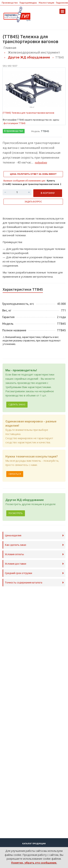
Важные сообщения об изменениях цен (24, 181)
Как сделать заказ (16, 545)
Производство (10, 3)
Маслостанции (46, 3)
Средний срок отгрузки (18, 573)
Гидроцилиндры (28, 3)
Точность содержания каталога (24, 583)
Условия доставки (16, 564)
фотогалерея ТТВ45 (14, 123)
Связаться (15, 474)
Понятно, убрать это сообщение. (34, 863)
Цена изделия (13, 535)
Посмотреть (16, 513)
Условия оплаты (14, 554)
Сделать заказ (17, 405)
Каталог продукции (34, 844)
